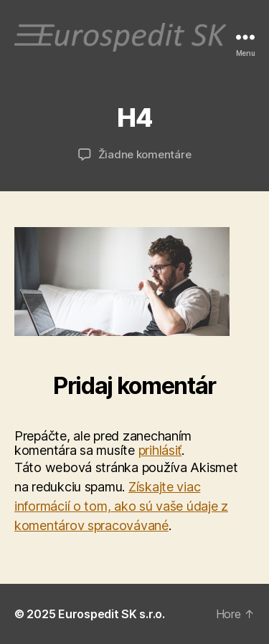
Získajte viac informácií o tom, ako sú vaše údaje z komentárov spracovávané (121, 506)
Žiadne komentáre (145, 154)
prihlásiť (160, 450)
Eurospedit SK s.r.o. (112, 614)
